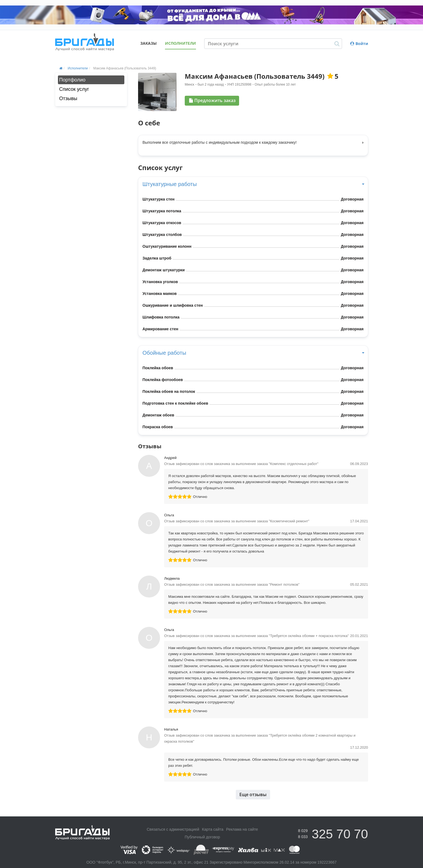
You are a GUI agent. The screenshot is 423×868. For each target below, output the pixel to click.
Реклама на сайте (242, 829)
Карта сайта (213, 829)
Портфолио (72, 80)
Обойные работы (253, 353)
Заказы (149, 43)
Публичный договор (202, 837)
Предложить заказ (212, 100)
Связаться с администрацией (173, 829)
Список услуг (74, 89)
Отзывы (68, 98)
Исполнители (180, 43)
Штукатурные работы (253, 184)
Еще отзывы (253, 794)
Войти (359, 43)
